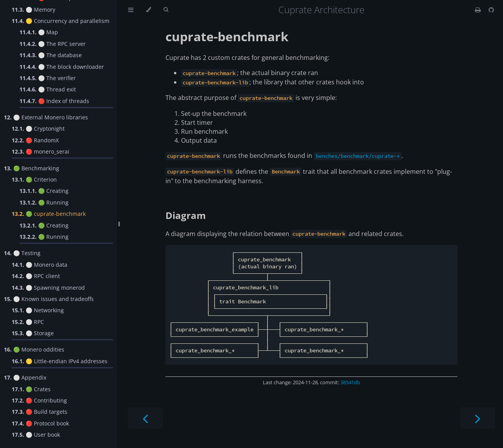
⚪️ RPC (28, 322)
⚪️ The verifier (48, 78)
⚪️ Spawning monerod (48, 288)
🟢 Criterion (34, 179)
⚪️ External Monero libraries (46, 117)
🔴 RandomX (35, 140)
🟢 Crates (31, 389)
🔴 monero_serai (40, 151)
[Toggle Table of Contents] (131, 10)
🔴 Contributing (39, 400)
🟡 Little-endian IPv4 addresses (60, 361)
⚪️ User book (36, 435)
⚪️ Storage (33, 333)
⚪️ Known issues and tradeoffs (49, 299)
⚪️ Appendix (25, 377)
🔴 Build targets (40, 412)
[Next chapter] (478, 418)
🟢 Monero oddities (34, 349)
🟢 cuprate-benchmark (49, 214)
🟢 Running (44, 202)
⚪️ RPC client (36, 276)
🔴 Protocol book (40, 423)
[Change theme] (149, 10)
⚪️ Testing (22, 253)
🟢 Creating (44, 191)
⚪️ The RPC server (53, 44)
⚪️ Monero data (40, 265)
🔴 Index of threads (54, 101)
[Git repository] (491, 10)
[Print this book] (479, 10)
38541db (350, 382)
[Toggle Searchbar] (166, 10)
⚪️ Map (39, 32)
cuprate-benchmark (227, 36)
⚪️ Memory (33, 10)
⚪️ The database (51, 55)
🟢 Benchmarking (32, 168)
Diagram (186, 215)
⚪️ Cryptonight (38, 129)
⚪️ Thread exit (48, 89)
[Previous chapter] (145, 418)
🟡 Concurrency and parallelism (61, 21)
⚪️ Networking (38, 310)
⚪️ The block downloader (62, 67)
